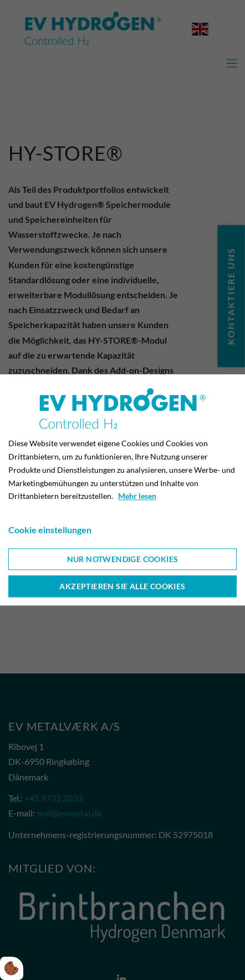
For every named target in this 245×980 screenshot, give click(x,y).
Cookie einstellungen (50, 530)
